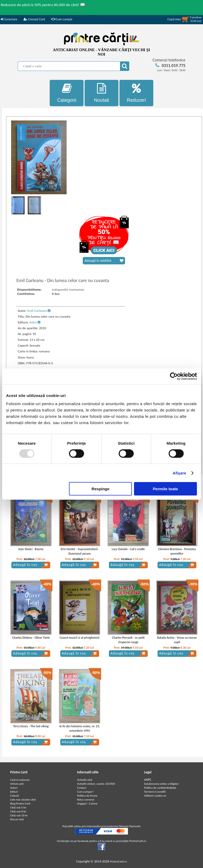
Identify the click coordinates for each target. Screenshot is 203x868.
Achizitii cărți (85, 780)
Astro (35, 322)
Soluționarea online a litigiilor (161, 784)
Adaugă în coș (30, 565)
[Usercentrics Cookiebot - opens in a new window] (174, 376)
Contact (82, 788)
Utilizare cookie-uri (155, 796)
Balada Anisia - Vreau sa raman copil (177, 640)
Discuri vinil (17, 819)
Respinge (100, 489)
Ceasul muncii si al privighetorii (80, 638)
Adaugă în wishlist (104, 261)
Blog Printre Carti (20, 804)
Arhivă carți (17, 784)
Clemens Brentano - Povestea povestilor (177, 551)
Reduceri (136, 93)
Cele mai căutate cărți (23, 800)
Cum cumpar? (85, 792)
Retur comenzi (86, 800)
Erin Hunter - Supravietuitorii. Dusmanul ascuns (80, 551)
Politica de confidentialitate (160, 788)
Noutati (101, 93)
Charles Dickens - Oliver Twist (31, 638)
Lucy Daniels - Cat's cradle (128, 549)
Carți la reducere (20, 780)
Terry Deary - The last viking (31, 726)
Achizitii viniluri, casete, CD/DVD (96, 784)
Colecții (14, 796)
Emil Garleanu (39, 311)
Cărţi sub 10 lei (19, 815)
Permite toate (165, 489)
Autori (14, 788)
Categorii (67, 93)
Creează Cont (34, 19)
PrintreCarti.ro (118, 862)
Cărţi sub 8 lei (18, 811)
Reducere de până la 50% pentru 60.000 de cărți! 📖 (43, 5)
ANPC (148, 780)
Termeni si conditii (155, 792)
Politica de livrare (87, 796)
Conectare (9, 19)
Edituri (14, 792)
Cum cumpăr (62, 19)
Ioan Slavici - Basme (31, 549)
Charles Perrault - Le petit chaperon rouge (128, 640)
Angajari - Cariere (87, 804)
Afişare (179, 473)
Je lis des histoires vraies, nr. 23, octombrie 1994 (80, 728)
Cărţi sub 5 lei (18, 808)
